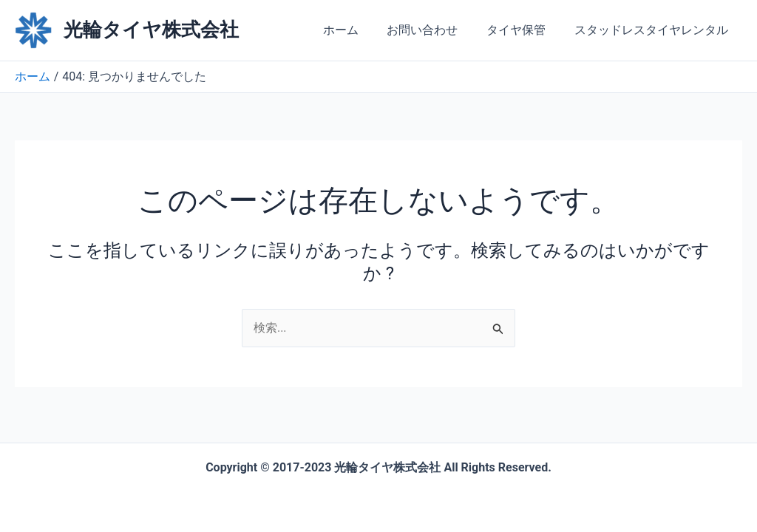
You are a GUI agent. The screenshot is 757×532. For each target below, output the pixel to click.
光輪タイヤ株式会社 (151, 30)
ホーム (358, 30)
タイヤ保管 (523, 30)
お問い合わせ (435, 30)
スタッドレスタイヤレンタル (654, 30)
